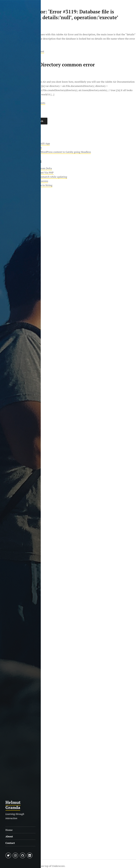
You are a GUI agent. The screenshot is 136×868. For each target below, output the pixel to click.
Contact (10, 843)
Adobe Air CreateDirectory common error (47, 65)
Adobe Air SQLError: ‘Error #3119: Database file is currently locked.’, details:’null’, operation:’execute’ (59, 15)
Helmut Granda (13, 805)
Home (9, 830)
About (9, 836)
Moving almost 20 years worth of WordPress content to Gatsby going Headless (47, 152)
